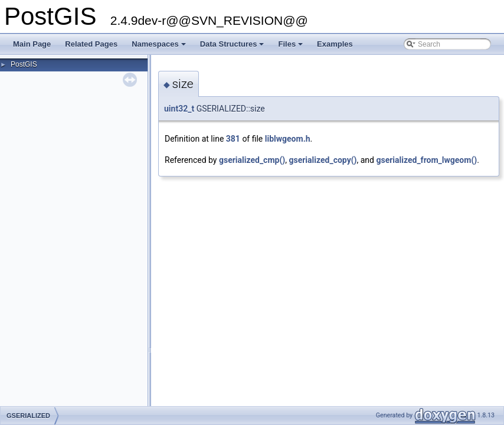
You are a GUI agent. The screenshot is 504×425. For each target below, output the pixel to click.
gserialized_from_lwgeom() (426, 160)
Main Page (32, 44)
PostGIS (24, 64)
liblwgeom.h (288, 139)
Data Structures (233, 47)
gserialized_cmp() (252, 160)
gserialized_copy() (323, 160)
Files (291, 47)
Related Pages (91, 44)
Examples (335, 44)
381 (233, 139)
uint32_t (179, 109)
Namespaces (160, 47)
